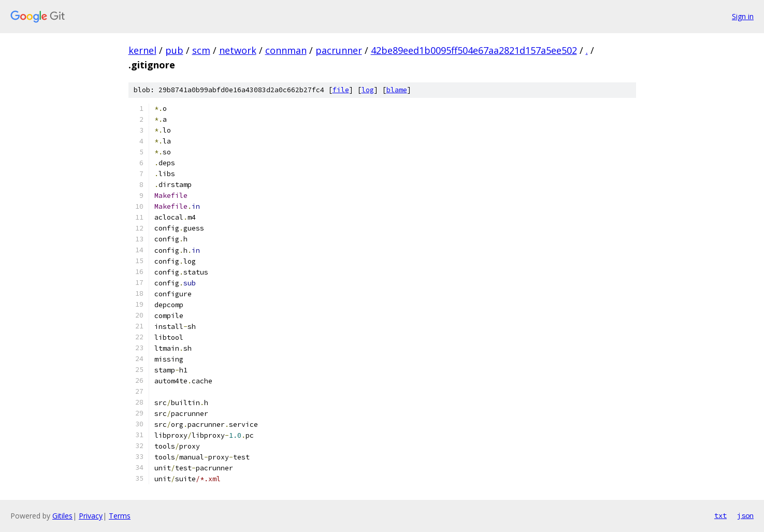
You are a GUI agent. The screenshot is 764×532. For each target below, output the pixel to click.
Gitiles (62, 516)
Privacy (91, 516)
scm (201, 50)
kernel (142, 50)
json (745, 515)
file (341, 90)
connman (286, 50)
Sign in (743, 16)
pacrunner (339, 50)
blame (397, 90)
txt (720, 515)
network (238, 50)
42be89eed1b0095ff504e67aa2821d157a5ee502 (474, 50)
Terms (120, 516)
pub (174, 50)
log (368, 90)
